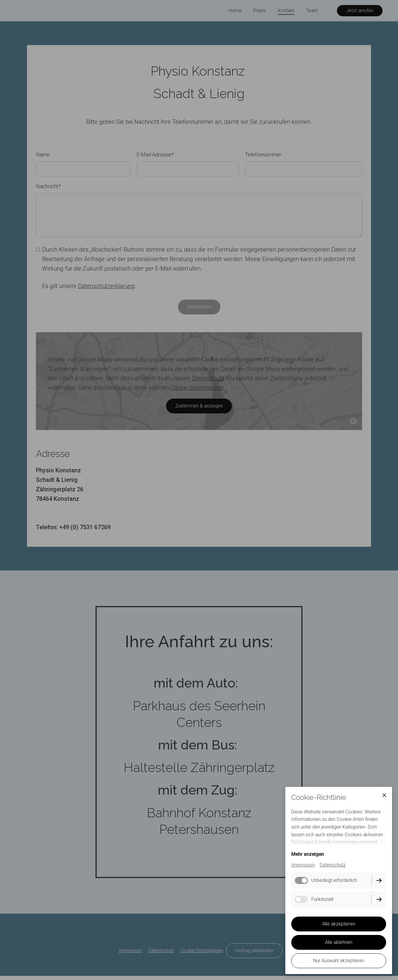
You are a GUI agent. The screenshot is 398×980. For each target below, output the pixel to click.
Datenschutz (333, 865)
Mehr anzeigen (308, 854)
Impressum (303, 865)
